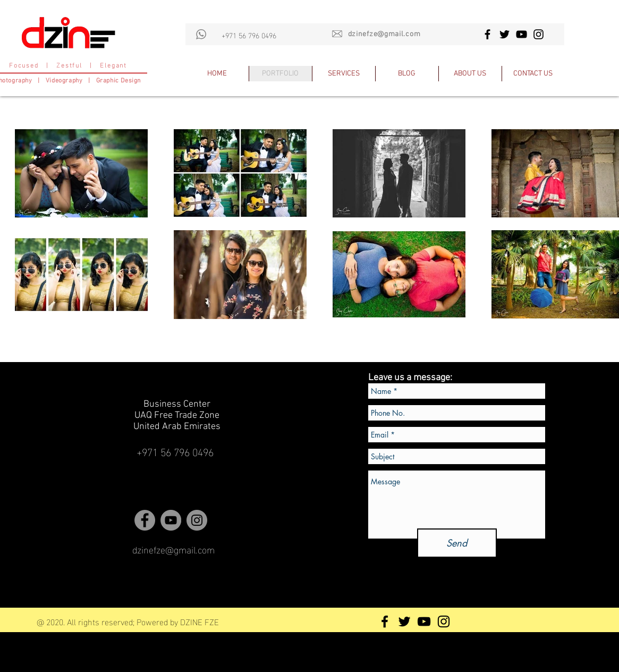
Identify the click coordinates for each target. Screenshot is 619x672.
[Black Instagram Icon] (539, 34)
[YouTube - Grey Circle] (171, 520)
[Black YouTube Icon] (522, 34)
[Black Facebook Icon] (487, 34)
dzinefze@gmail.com (384, 34)
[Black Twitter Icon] (504, 34)
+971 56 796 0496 (249, 35)
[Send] (457, 543)
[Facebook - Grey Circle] (145, 520)
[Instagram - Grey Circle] (197, 520)
